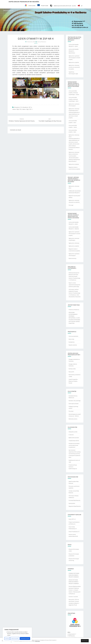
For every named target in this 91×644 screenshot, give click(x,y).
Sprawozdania (72, 503)
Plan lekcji (71, 411)
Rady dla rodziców (73, 345)
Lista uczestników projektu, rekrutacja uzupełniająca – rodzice (74, 93)
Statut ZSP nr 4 (72, 519)
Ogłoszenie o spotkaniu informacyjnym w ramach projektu (74, 58)
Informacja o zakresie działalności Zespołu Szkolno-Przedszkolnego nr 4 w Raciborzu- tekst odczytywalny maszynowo (75, 293)
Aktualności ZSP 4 (27, 107)
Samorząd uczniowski (74, 404)
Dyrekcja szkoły (72, 369)
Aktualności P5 (18, 107)
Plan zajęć (71, 205)
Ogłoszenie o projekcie (74, 62)
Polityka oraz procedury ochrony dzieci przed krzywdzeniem (74, 445)
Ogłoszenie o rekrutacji (74, 243)
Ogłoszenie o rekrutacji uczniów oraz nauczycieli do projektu (74, 67)
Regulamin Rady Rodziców (75, 506)
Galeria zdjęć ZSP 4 (27, 109)
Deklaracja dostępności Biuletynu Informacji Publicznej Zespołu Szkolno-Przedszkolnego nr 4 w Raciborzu (74, 276)
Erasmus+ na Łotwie (73, 597)
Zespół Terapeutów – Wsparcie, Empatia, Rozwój (73, 381)
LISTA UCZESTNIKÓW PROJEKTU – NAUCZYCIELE (74, 51)
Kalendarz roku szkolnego (75, 401)
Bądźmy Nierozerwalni (74, 438)
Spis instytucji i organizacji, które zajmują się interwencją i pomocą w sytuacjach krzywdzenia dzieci (75, 454)
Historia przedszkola (73, 336)
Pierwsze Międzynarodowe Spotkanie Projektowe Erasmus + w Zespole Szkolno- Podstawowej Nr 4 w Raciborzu (75, 590)
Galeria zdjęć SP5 (17, 109)
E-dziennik (71, 435)
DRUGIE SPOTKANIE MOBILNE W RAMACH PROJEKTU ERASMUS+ (74, 582)
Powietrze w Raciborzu (74, 310)
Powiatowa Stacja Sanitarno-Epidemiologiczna (73, 467)
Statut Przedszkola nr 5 (74, 532)
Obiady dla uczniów (73, 432)
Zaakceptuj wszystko (25, 638)
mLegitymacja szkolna (74, 441)
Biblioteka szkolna (73, 419)
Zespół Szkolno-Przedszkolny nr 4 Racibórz (24, 2)
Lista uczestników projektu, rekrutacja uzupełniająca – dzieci (74, 99)
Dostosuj (7, 638)
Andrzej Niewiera (42, 42)
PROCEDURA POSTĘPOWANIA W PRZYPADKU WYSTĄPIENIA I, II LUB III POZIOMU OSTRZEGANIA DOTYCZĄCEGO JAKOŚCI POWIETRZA (74, 318)
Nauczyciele (71, 372)
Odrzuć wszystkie (15, 638)
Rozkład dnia (72, 342)
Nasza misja (71, 339)
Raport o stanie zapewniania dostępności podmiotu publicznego (74, 285)
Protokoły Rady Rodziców (74, 500)
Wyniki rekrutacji (72, 258)
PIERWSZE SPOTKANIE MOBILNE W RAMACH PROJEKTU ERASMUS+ (74, 575)
